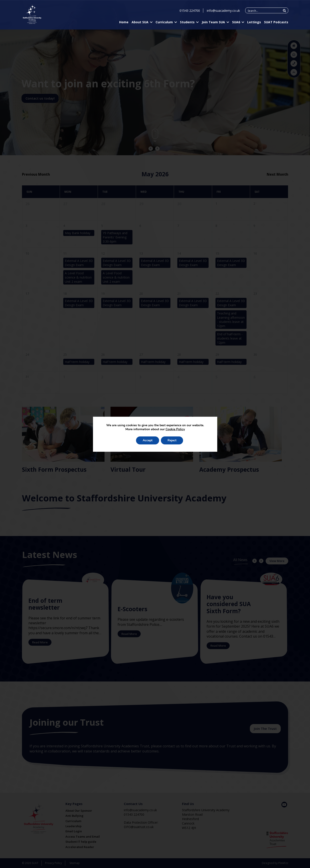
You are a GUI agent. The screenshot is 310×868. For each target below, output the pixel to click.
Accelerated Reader (80, 847)
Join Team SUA (213, 23)
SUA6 (236, 23)
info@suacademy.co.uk (223, 11)
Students (187, 23)
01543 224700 (190, 11)
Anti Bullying (74, 816)
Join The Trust (265, 729)
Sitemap (75, 863)
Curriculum (164, 23)
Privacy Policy (53, 863)
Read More (40, 642)
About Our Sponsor (79, 811)
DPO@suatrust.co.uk (139, 827)
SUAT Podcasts (276, 23)
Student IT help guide (81, 842)
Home (124, 23)
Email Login (74, 831)
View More (277, 561)
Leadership (73, 826)
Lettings (254, 23)
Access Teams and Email (83, 837)
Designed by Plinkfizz (275, 863)
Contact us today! (40, 98)
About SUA (140, 23)
